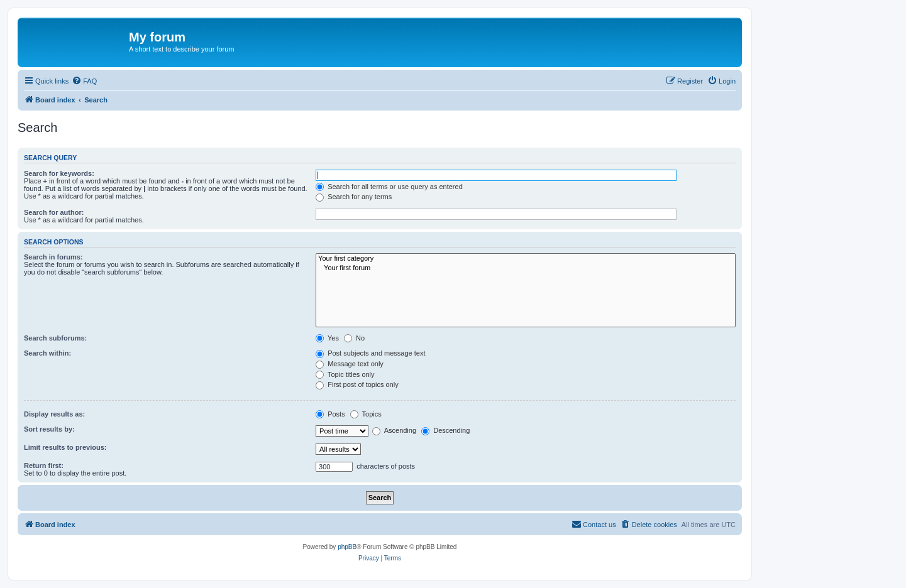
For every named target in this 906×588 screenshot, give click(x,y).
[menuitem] (84, 81)
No (354, 338)
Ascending (394, 430)
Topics (366, 414)
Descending (445, 430)
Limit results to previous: (65, 447)
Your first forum (526, 268)
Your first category (526, 259)
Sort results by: (49, 429)
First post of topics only (357, 384)
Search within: (47, 353)
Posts (330, 414)
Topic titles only (345, 374)
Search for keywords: (59, 173)
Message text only (350, 364)
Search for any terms (354, 197)
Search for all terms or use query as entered (389, 187)
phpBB (347, 547)
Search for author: (54, 212)
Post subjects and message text (370, 353)
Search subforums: (55, 338)
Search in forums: (53, 257)
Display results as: (54, 414)
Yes (327, 338)
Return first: (44, 465)
